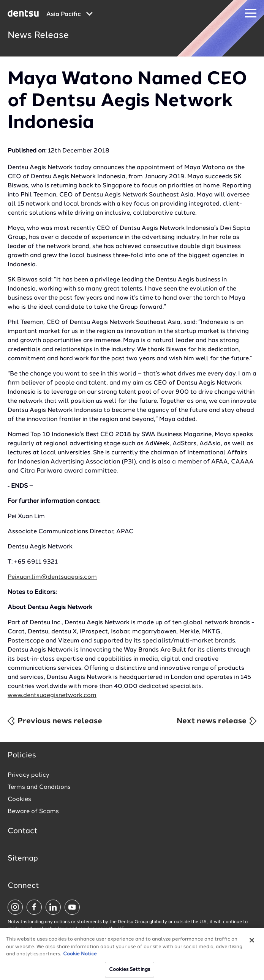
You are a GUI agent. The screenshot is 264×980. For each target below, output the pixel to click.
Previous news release (54, 721)
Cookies (19, 799)
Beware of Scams (33, 812)
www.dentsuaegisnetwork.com (52, 696)
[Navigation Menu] (251, 13)
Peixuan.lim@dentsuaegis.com (52, 577)
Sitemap (23, 859)
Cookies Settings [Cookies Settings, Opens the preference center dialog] (130, 972)
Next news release (217, 721)
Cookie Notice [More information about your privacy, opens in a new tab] (80, 956)
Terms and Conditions (39, 787)
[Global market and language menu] (70, 14)
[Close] (252, 942)
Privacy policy (28, 775)
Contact (23, 831)
